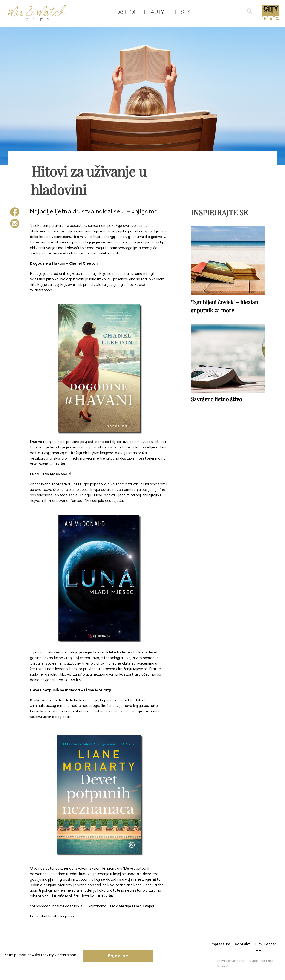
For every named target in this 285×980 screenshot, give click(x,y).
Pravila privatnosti (231, 961)
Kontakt (243, 944)
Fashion (126, 12)
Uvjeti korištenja (261, 961)
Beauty (154, 12)
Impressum (220, 944)
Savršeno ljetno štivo (216, 399)
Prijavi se (118, 956)
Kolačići (223, 967)
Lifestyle (183, 12)
